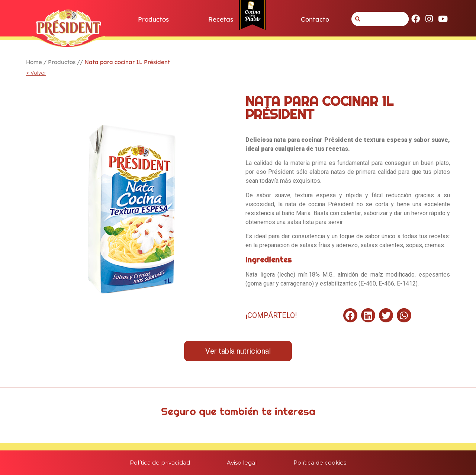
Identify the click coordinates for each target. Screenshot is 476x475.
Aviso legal (242, 463)
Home (34, 62)
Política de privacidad (160, 463)
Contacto (315, 19)
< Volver (36, 73)
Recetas (221, 19)
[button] (350, 315)
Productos (153, 19)
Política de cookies (320, 463)
